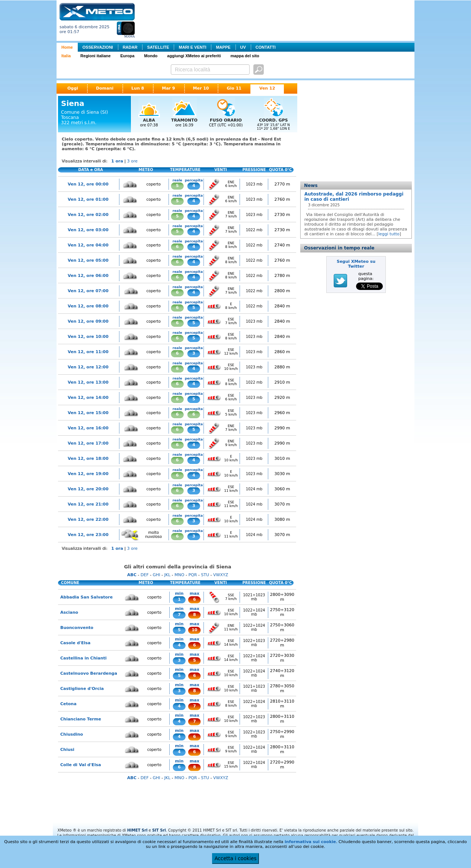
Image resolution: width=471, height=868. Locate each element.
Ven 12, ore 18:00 (88, 459)
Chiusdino (72, 734)
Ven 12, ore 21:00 (88, 504)
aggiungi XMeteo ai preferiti (194, 56)
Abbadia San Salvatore (86, 597)
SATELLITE (158, 47)
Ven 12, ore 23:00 (88, 535)
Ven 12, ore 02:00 (88, 215)
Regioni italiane (95, 56)
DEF (145, 575)
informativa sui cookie (310, 842)
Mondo (151, 56)
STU (205, 575)
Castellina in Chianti (84, 658)
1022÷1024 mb (254, 612)
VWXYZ (221, 575)
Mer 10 (201, 88)
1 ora (117, 161)
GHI (156, 575)
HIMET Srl (137, 830)
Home (67, 47)
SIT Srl (159, 830)
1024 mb (254, 489)
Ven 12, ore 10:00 (88, 337)
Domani (105, 88)
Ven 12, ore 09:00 (88, 321)
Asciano (69, 612)
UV (243, 47)
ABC (132, 575)
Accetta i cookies (236, 859)
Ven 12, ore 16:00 (88, 428)
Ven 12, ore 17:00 (88, 443)
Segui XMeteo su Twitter (356, 264)
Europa (127, 56)
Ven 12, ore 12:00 (88, 367)
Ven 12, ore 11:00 (88, 352)
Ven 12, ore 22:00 (88, 519)
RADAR (130, 47)
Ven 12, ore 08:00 (88, 306)
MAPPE (223, 47)
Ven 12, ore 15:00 (88, 413)
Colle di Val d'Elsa (81, 765)
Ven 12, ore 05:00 (88, 260)
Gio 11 (234, 88)
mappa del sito (245, 56)
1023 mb (254, 184)
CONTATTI (266, 47)
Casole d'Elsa (75, 643)
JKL (167, 575)
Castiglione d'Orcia (82, 689)
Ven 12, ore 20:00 (88, 489)
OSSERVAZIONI (98, 47)
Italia (66, 56)
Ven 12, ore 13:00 (88, 382)
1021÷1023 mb (254, 597)
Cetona (68, 704)
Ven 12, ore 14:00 (88, 398)
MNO (179, 575)
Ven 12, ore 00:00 (88, 184)
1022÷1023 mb (254, 643)
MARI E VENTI (192, 47)
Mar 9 (168, 88)
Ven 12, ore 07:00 (88, 291)
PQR (193, 575)
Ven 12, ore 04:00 (88, 245)
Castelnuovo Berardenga (89, 673)
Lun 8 (138, 88)
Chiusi (67, 750)
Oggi (73, 88)
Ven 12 (267, 88)
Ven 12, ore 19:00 (88, 474)
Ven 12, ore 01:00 (88, 199)
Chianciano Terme (81, 719)
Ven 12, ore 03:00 (88, 230)
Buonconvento (77, 628)
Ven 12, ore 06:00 (88, 276)
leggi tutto (389, 234)
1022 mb (254, 230)
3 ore (132, 161)
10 (194, 630)
